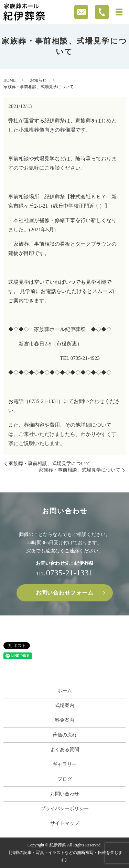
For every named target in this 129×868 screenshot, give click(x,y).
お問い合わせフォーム (65, 593)
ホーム (65, 691)
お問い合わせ (65, 794)
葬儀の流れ (65, 735)
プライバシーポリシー (65, 809)
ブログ (65, 779)
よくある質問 (65, 750)
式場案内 (65, 705)
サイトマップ (65, 823)
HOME (9, 80)
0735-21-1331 (69, 573)
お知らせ (38, 80)
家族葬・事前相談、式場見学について (50, 463)
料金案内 (65, 720)
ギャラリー (65, 764)
